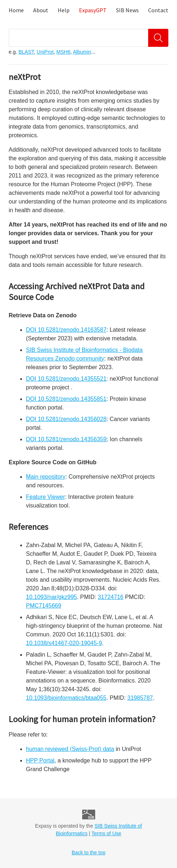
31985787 (140, 698)
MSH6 (63, 52)
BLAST (26, 52)
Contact (158, 10)
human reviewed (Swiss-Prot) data (70, 749)
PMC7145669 (44, 606)
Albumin (82, 52)
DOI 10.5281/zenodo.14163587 (66, 330)
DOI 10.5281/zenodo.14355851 (66, 399)
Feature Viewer (45, 497)
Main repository (46, 477)
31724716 (110, 597)
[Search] (158, 38)
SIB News (127, 10)
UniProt (45, 52)
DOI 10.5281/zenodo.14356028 (66, 419)
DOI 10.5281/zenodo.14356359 (66, 439)
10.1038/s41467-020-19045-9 (64, 643)
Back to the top (88, 853)
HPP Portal (40, 760)
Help (64, 10)
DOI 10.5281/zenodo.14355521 (66, 379)
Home (16, 10)
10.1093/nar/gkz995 (51, 597)
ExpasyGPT (93, 10)
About (41, 10)
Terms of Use (106, 833)
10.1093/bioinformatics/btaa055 (66, 698)
